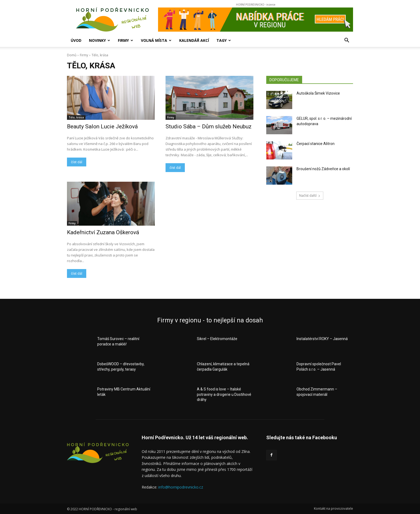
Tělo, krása (76, 117)
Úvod (76, 40)
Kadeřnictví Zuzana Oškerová (104, 232)
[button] (347, 41)
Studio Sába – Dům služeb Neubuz (209, 126)
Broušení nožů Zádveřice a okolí (323, 169)
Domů (72, 55)
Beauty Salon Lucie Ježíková (102, 126)
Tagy (224, 40)
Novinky (100, 40)
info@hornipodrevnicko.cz (181, 487)
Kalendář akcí (194, 40)
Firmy (125, 40)
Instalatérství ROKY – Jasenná (322, 339)
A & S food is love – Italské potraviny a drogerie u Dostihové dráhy (224, 394)
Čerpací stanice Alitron (316, 144)
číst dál (77, 162)
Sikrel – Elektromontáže (217, 339)
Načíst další (310, 195)
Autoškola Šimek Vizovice (318, 93)
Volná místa (156, 40)
